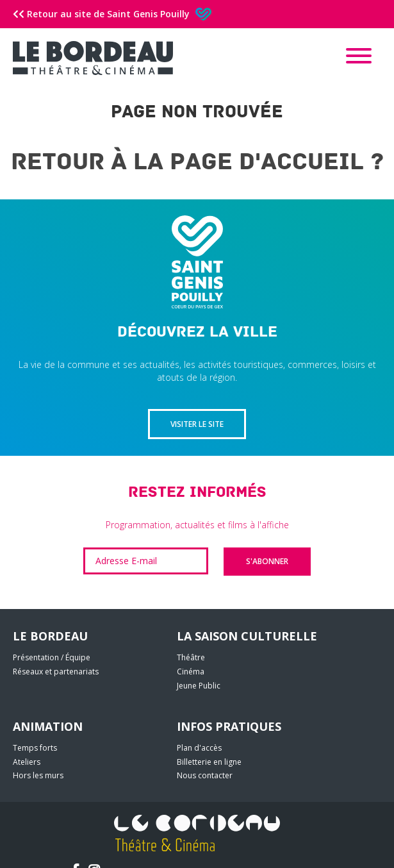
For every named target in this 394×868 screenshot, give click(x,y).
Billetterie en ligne (209, 762)
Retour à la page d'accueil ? (197, 162)
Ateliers (27, 762)
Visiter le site (197, 424)
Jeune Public (199, 686)
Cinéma (191, 672)
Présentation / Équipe (52, 657)
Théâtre (191, 657)
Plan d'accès (199, 748)
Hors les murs (38, 775)
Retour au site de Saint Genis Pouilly (112, 14)
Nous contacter (205, 775)
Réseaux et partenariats (56, 672)
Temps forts (35, 748)
